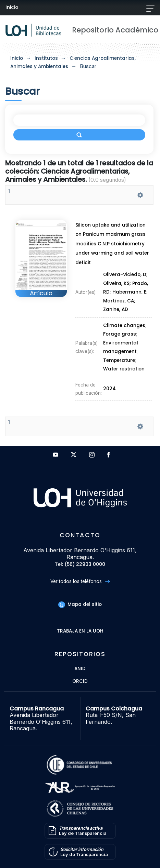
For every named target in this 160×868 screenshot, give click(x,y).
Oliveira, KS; (118, 284)
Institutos (46, 58)
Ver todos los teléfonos (80, 581)
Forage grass (120, 334)
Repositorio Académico (115, 30)
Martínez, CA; (120, 301)
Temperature (119, 359)
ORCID (80, 682)
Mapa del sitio (80, 604)
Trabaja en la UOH (80, 631)
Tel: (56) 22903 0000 (80, 565)
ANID (80, 669)
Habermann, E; (131, 292)
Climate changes (124, 325)
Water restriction (124, 367)
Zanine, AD (116, 310)
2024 (109, 386)
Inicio (12, 7)
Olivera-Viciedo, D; (126, 275)
